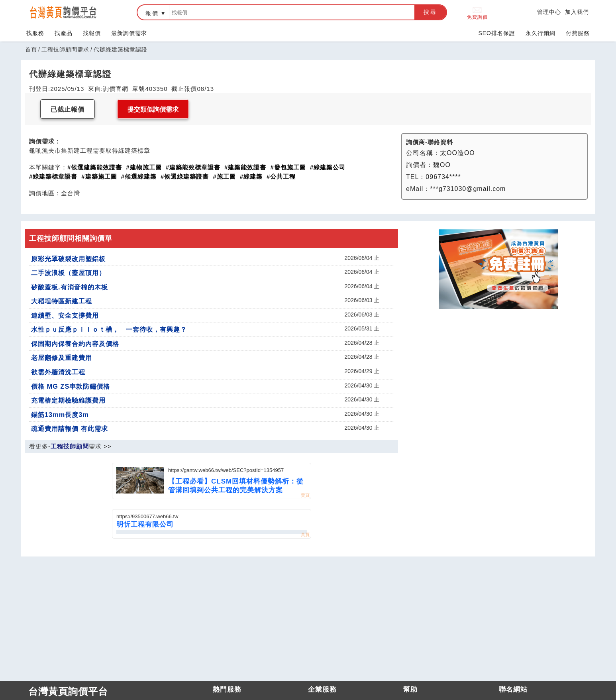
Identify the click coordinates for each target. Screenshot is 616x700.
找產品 (64, 33)
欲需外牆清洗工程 (58, 372)
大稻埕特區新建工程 (62, 301)
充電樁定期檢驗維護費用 (68, 400)
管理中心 (549, 12)
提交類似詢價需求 (153, 109)
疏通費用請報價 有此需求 (70, 429)
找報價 (92, 33)
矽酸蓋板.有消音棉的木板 (70, 287)
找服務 (35, 33)
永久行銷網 (540, 33)
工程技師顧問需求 (65, 49)
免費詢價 (477, 13)
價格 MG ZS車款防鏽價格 (71, 386)
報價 (152, 13)
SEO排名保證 (497, 33)
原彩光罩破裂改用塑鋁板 (68, 259)
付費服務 (578, 33)
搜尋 (430, 12)
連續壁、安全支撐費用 (65, 315)
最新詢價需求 (129, 33)
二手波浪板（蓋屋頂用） (68, 273)
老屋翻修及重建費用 (62, 358)
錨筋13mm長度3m (60, 415)
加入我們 (577, 12)
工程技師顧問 (70, 446)
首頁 (31, 49)
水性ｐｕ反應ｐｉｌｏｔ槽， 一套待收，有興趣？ (109, 329)
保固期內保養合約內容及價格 (75, 344)
